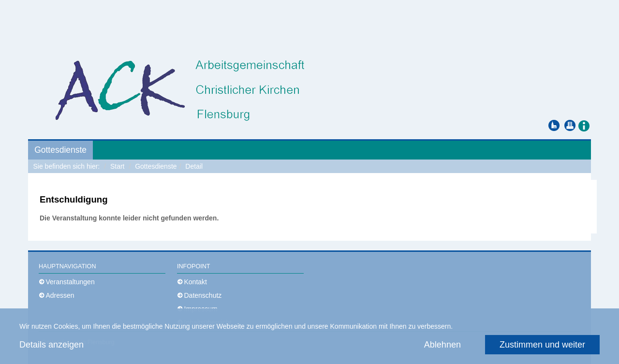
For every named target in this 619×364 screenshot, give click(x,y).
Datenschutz (203, 295)
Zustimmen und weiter (542, 345)
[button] (584, 125)
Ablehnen (442, 345)
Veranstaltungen (70, 282)
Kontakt (196, 282)
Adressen (60, 295)
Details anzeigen (52, 345)
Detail (194, 166)
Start (118, 166)
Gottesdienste (60, 150)
